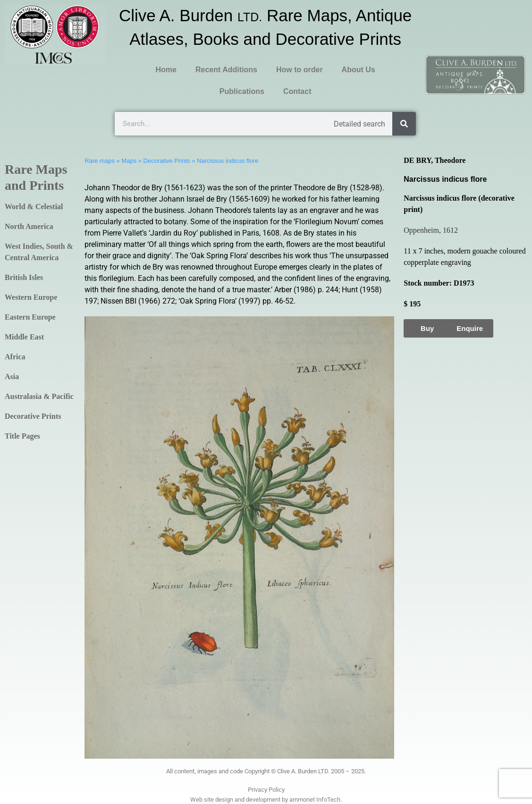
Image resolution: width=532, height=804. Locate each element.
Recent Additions (226, 70)
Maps (129, 161)
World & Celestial (34, 207)
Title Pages (22, 436)
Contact (297, 91)
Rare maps (100, 161)
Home (166, 70)
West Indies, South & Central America (39, 252)
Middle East (24, 337)
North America (29, 226)
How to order (300, 70)
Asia (12, 377)
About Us (359, 70)
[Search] (404, 124)
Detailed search (359, 124)
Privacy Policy (266, 790)
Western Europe (31, 297)
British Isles (24, 277)
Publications (242, 91)
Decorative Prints (33, 416)
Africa (15, 357)
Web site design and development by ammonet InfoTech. (266, 800)
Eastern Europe (30, 317)
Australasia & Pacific (39, 396)
